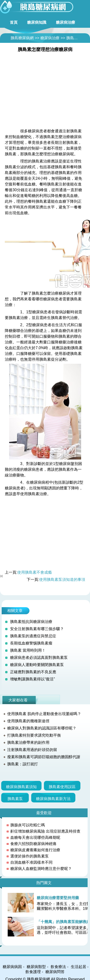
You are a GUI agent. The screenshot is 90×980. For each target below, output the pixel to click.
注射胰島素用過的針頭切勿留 (32, 750)
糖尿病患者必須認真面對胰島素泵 (39, 658)
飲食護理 (33, 972)
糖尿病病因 (12, 967)
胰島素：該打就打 (23, 764)
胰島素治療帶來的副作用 (28, 742)
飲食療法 (58, 967)
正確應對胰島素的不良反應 (33, 672)
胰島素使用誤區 (62, 787)
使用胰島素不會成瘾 (35, 572)
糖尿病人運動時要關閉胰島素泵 (37, 665)
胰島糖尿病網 (22, 38)
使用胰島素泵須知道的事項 (62, 580)
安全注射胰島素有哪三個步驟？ (37, 629)
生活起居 (78, 967)
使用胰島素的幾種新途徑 (28, 721)
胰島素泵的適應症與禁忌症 (33, 636)
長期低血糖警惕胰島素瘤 (31, 643)
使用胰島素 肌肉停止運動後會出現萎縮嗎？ (44, 714)
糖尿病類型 (36, 967)
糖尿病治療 (66, 22)
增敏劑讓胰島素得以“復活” (33, 679)
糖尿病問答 (55, 972)
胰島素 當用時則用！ (28, 650)
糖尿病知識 (37, 22)
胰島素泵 (15, 799)
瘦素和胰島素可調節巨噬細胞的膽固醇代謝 (44, 757)
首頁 (14, 22)
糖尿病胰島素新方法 (53, 799)
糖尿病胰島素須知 (21, 787)
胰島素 (72, 38)
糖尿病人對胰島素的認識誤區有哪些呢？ (42, 728)
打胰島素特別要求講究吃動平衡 (34, 735)
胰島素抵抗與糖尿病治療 (31, 622)
